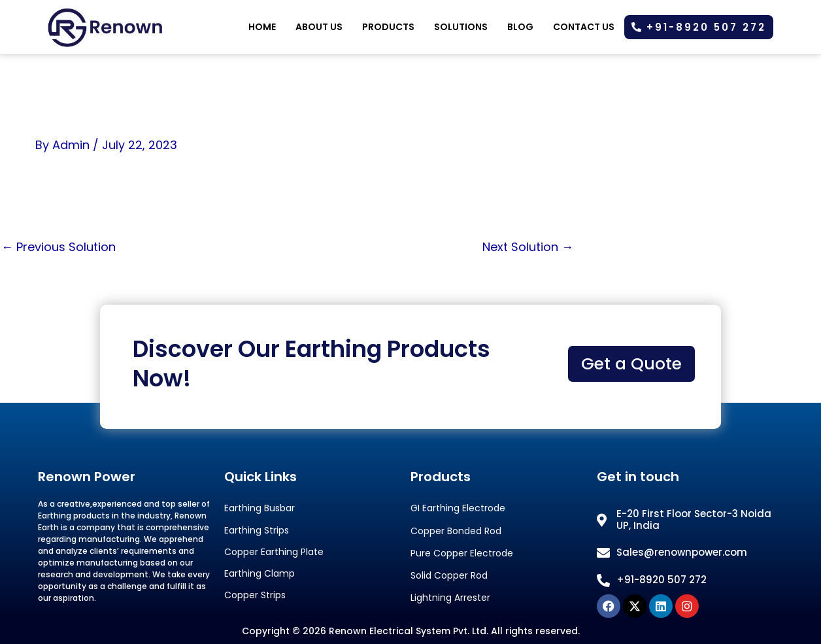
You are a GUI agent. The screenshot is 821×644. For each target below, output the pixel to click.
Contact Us (584, 27)
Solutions (461, 27)
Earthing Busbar (260, 508)
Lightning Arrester (450, 598)
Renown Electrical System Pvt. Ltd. (409, 631)
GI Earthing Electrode (458, 508)
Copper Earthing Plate (274, 552)
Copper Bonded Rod (456, 531)
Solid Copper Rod (449, 576)
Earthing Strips (257, 531)
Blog (520, 27)
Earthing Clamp (260, 574)
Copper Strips (255, 595)
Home (262, 27)
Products (388, 27)
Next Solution (528, 247)
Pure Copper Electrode (462, 553)
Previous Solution (59, 247)
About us (319, 27)
